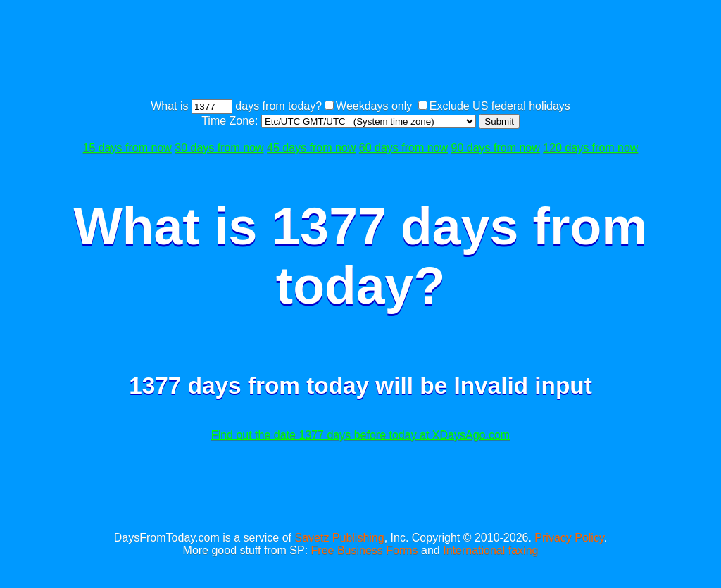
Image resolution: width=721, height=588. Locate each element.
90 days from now (496, 148)
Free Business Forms (365, 550)
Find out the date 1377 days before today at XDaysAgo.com (360, 435)
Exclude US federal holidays (500, 106)
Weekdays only (374, 106)
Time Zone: (231, 121)
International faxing (490, 550)
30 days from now (219, 148)
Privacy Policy (569, 538)
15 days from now (127, 148)
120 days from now (590, 148)
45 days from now (311, 148)
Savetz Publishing (339, 538)
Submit (499, 121)
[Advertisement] (360, 51)
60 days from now (403, 148)
